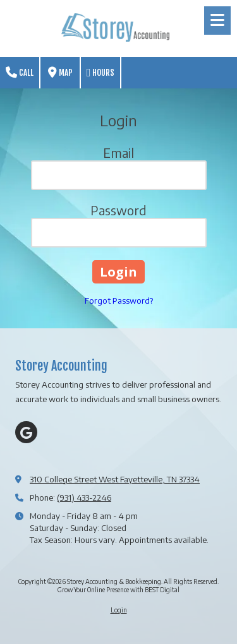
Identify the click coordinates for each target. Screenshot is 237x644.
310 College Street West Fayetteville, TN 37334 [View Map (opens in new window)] (115, 479)
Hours (101, 73)
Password (118, 210)
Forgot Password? (119, 301)
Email (118, 152)
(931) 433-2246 (84, 498)
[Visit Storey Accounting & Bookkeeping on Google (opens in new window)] (26, 432)
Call (20, 73)
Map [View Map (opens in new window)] (60, 73)
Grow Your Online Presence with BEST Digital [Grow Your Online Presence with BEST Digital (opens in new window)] (118, 590)
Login (119, 610)
